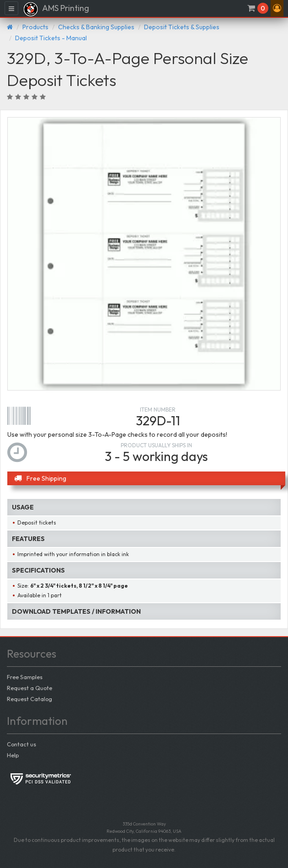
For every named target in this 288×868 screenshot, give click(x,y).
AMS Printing (56, 9)
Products (35, 27)
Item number (158, 410)
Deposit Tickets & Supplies (182, 27)
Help (13, 755)
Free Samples (25, 677)
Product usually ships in (156, 445)
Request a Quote (29, 688)
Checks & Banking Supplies (96, 27)
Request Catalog (29, 699)
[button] (277, 8)
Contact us (21, 744)
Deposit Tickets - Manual (51, 38)
